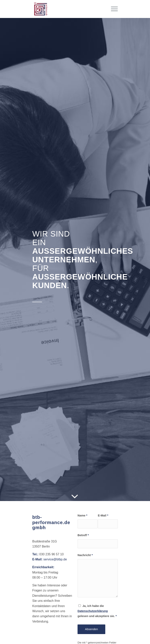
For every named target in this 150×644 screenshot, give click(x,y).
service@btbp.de (55, 559)
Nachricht (85, 555)
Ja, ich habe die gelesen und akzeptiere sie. (97, 611)
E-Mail (103, 515)
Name (82, 515)
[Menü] (112, 9)
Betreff (83, 535)
